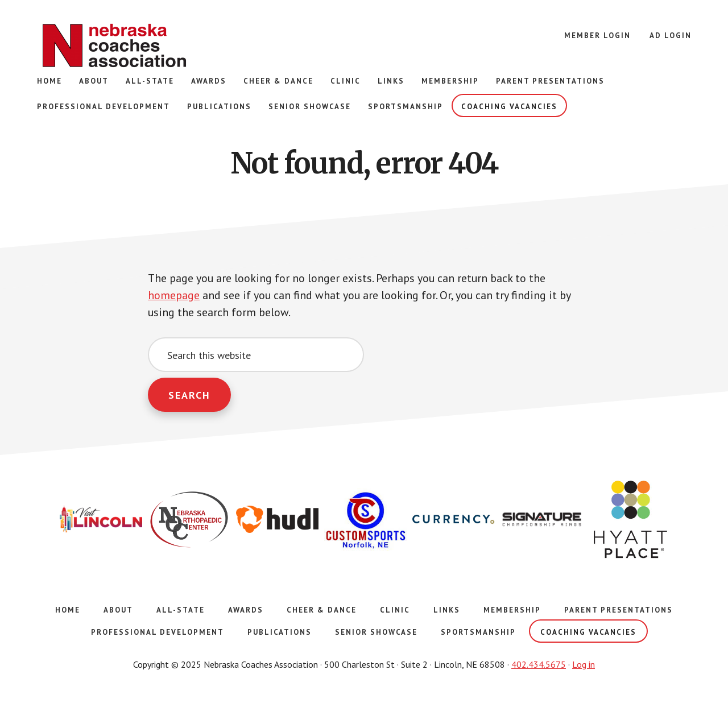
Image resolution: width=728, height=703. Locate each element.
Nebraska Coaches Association (114, 46)
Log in (584, 664)
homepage (174, 296)
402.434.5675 (539, 664)
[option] (101, 520)
